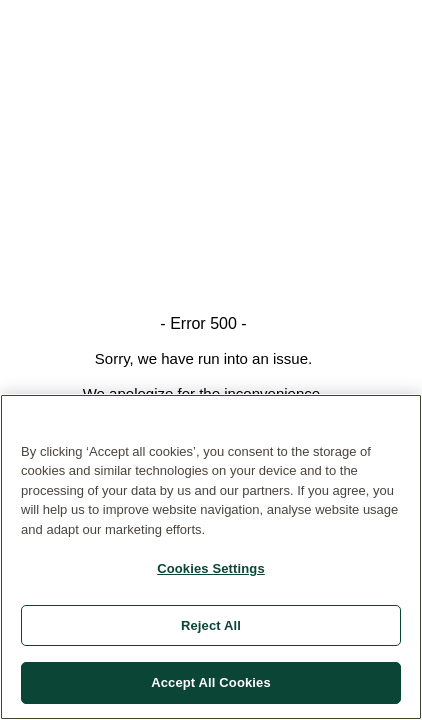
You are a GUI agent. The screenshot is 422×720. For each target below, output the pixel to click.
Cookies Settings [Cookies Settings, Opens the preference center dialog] (211, 568)
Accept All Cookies (211, 682)
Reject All (211, 625)
